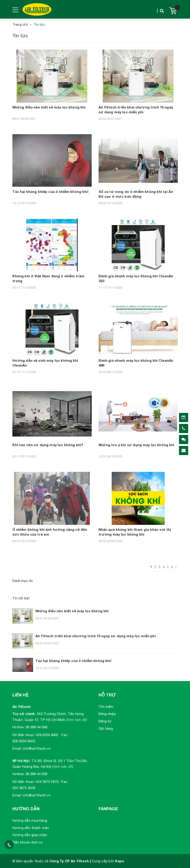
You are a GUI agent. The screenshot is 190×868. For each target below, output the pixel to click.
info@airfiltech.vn (37, 748)
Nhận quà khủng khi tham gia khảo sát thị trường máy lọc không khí (135, 532)
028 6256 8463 (24, 741)
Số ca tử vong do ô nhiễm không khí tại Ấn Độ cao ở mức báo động (136, 194)
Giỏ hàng (106, 728)
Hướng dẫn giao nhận (30, 835)
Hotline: (18, 727)
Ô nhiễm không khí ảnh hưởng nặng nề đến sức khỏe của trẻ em (50, 532)
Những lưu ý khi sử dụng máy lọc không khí (136, 445)
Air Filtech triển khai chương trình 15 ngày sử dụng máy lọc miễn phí (136, 110)
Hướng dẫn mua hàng (30, 820)
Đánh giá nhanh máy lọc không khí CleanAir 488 (136, 363)
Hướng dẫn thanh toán (31, 828)
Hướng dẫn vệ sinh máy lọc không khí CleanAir (45, 363)
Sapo (119, 861)
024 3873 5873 (47, 782)
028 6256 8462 (47, 735)
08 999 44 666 (36, 727)
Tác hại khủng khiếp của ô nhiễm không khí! (50, 192)
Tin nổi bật (21, 598)
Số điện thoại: (24, 735)
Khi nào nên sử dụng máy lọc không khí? (48, 445)
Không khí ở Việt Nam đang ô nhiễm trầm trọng (48, 278)
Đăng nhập (107, 714)
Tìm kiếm (106, 707)
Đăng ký (105, 721)
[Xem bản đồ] (76, 720)
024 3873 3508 (24, 788)
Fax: (65, 735)
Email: (17, 748)
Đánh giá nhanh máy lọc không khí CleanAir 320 (136, 278)
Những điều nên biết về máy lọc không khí (49, 107)
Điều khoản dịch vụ (28, 842)
